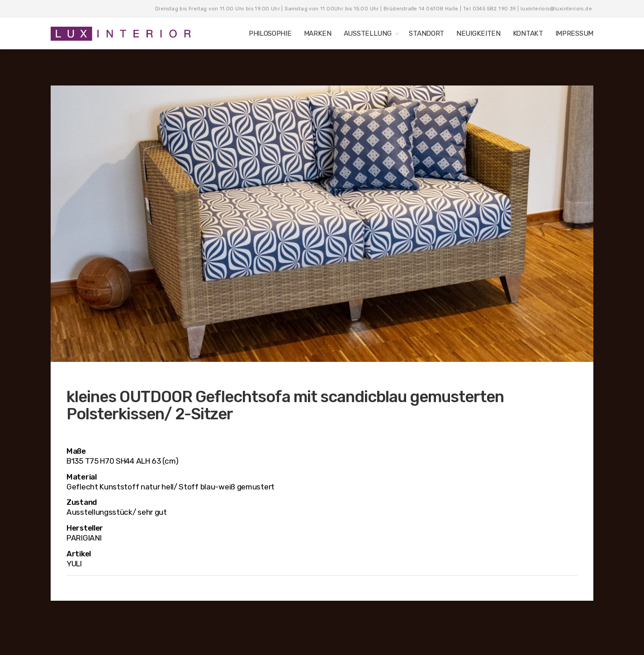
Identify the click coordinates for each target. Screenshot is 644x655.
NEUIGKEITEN (478, 33)
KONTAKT (528, 33)
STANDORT (426, 33)
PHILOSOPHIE (270, 33)
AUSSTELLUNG (368, 33)
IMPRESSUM (574, 33)
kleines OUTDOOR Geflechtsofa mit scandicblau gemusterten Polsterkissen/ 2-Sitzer (285, 406)
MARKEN (318, 33)
